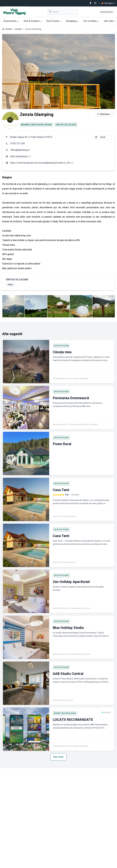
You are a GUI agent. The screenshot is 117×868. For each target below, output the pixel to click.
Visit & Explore (33, 21)
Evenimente (11, 21)
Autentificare (107, 12)
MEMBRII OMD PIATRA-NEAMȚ (37, 125)
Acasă (9, 29)
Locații (18, 29)
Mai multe (58, 757)
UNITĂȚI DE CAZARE (66, 125)
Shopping (72, 21)
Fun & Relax (91, 21)
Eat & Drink (54, 21)
